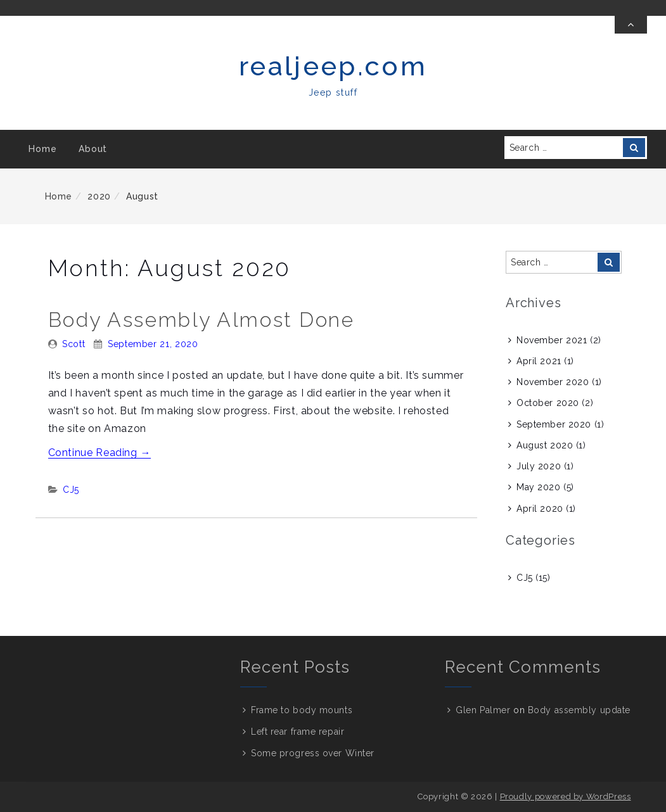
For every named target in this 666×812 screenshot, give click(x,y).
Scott (74, 344)
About (93, 149)
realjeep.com (333, 66)
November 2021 (552, 340)
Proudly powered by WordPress (566, 796)
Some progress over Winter (313, 753)
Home (42, 149)
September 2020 (554, 424)
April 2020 (540, 509)
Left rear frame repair (298, 732)
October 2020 (548, 403)
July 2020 (539, 466)
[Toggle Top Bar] (631, 25)
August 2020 (545, 445)
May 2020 (538, 487)
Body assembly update (579, 710)
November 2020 (553, 382)
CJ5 (71, 490)
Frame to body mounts (302, 710)
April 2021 (539, 361)
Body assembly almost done (202, 320)
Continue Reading (100, 453)
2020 (99, 196)
